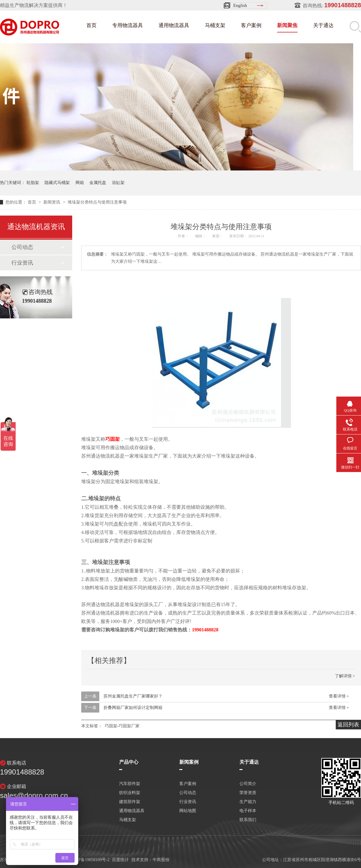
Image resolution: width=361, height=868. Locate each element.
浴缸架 (118, 183)
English (240, 5)
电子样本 (248, 811)
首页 (91, 25)
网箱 (80, 183)
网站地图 (188, 811)
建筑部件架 (130, 802)
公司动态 (22, 247)
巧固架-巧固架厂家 (122, 726)
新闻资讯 (52, 202)
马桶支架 (215, 25)
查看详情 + (339, 696)
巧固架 (113, 439)
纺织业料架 (130, 793)
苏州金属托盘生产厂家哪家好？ (133, 696)
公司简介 (248, 784)
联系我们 (248, 820)
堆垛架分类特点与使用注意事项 (97, 202)
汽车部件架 (130, 784)
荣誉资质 (248, 793)
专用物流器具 (128, 25)
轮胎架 (33, 183)
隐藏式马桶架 (57, 183)
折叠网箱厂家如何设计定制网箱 (133, 708)
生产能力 (248, 802)
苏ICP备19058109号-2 (90, 860)
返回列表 (348, 725)
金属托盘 (98, 183)
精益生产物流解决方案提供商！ (34, 5)
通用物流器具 (174, 25)
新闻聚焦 (287, 25)
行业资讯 (22, 263)
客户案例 (251, 25)
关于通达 (323, 25)
